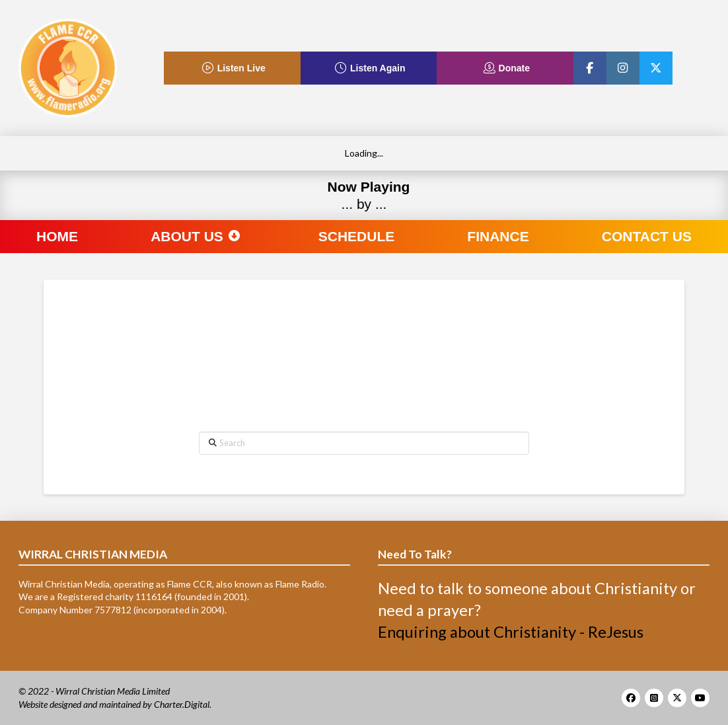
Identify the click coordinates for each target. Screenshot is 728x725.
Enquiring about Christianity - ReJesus (511, 632)
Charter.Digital (182, 704)
